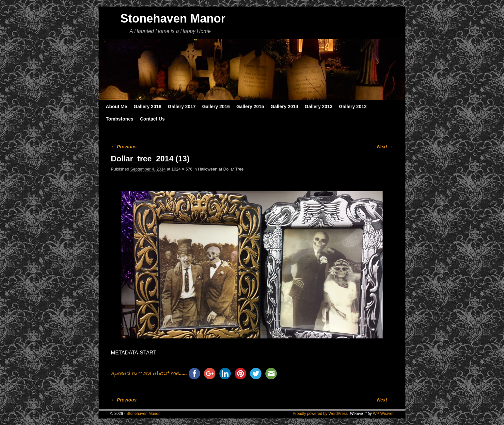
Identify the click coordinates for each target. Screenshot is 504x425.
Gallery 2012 (353, 106)
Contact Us (152, 119)
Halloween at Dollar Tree (221, 169)
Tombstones (119, 119)
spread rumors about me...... (149, 374)
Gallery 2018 (148, 106)
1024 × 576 (182, 169)
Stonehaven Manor (173, 18)
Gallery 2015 (250, 106)
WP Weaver (383, 414)
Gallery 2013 (319, 106)
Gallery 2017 (182, 106)
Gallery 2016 (216, 106)
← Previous (124, 147)
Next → (385, 147)
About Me (117, 106)
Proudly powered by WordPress (320, 414)
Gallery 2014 (284, 106)
